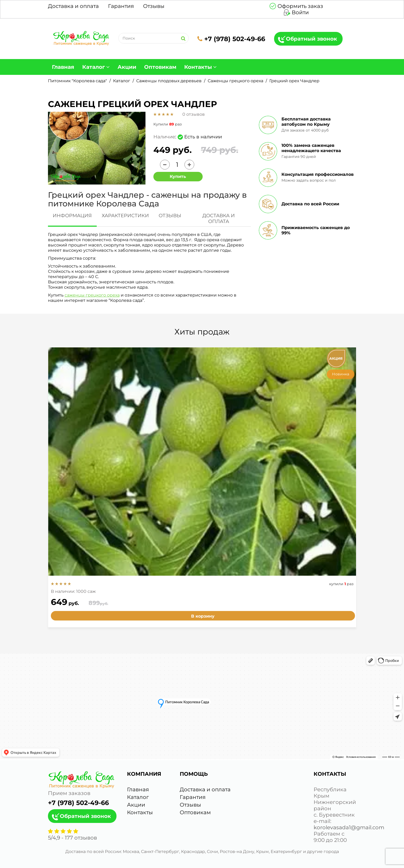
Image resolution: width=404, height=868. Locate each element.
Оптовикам (160, 67)
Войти (300, 12)
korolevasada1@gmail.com (349, 827)
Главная (63, 67)
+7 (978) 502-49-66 (231, 39)
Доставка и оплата (73, 6)
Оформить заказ (300, 6)
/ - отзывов (72, 838)
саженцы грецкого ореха (92, 295)
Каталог (94, 67)
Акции (127, 67)
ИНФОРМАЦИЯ (72, 216)
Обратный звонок (311, 39)
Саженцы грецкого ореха (235, 81)
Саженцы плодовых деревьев (169, 81)
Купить (178, 176)
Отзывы (154, 6)
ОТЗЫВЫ (170, 216)
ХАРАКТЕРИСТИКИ (125, 216)
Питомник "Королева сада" (77, 81)
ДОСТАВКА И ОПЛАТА (219, 219)
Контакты (198, 67)
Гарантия (121, 6)
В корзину (203, 616)
